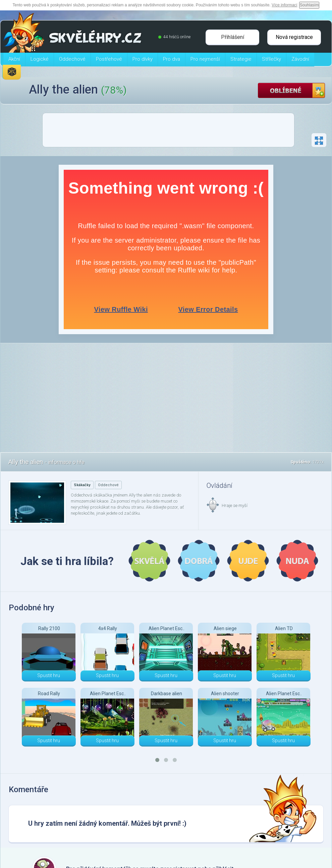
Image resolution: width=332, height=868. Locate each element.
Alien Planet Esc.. (108, 694)
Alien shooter (225, 694)
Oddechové (108, 485)
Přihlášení (233, 37)
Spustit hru (49, 675)
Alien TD (284, 628)
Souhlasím (309, 5)
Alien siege (225, 628)
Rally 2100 (49, 628)
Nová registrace (294, 37)
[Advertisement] (168, 132)
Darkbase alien (167, 694)
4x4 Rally (108, 628)
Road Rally (49, 694)
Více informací (285, 5)
